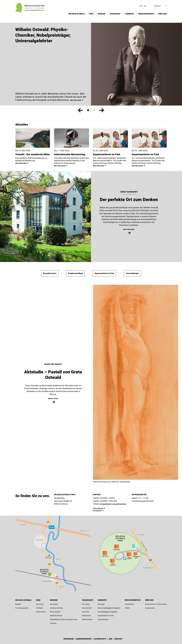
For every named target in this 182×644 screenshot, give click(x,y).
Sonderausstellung (76, 273)
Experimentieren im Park (104, 273)
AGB (111, 639)
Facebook (97, 511)
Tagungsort (115, 14)
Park (91, 14)
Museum (102, 14)
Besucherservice (146, 14)
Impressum (69, 639)
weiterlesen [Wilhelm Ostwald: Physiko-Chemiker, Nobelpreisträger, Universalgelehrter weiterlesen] (76, 100)
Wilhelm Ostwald (77, 14)
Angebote (129, 14)
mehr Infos (53, 399)
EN (141, 6)
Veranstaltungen (132, 273)
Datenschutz (100, 639)
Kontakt (158, 6)
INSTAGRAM (98, 508)
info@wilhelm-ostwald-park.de (113, 504)
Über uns (162, 14)
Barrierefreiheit (84, 639)
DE (145, 6)
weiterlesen (21, 163)
